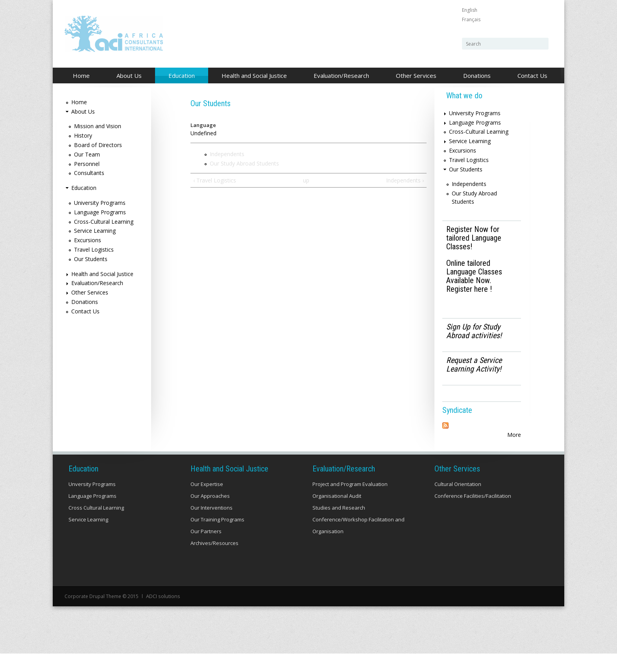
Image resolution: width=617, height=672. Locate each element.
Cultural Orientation (458, 503)
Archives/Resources (214, 562)
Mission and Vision (98, 126)
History (83, 135)
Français (471, 19)
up (306, 180)
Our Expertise (207, 503)
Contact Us (532, 75)
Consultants (89, 173)
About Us (127, 76)
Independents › (405, 180)
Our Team (87, 154)
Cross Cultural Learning (96, 527)
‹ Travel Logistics (215, 180)
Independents (227, 154)
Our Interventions (212, 527)
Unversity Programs (92, 503)
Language (203, 125)
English (470, 10)
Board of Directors (98, 145)
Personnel (87, 164)
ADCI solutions (162, 615)
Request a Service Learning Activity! (474, 365)
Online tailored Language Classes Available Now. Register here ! (474, 276)
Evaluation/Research (339, 76)
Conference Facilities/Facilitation (473, 515)
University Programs (100, 203)
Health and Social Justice (252, 76)
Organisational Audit (337, 515)
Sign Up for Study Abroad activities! (474, 331)
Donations (477, 75)
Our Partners (206, 550)
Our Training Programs (217, 539)
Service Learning (95, 231)
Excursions (88, 240)
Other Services (414, 76)
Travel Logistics (94, 249)
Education (179, 76)
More (514, 435)
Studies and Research (339, 527)
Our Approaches (210, 515)
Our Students (91, 259)
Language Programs (100, 212)
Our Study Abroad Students (244, 163)
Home (81, 75)
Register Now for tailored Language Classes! (474, 238)
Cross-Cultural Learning (104, 222)
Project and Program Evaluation (350, 503)
